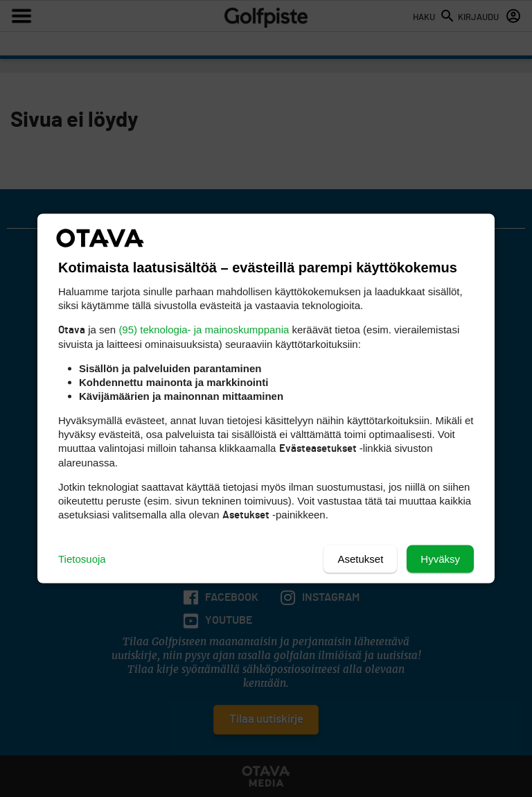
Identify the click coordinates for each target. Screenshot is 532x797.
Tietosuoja (82, 559)
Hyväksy (440, 559)
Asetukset (360, 559)
